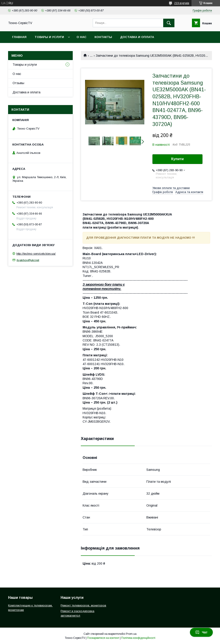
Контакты (103, 37)
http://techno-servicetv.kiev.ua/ (36, 254)
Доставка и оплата (137, 37)
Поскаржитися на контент (103, 638)
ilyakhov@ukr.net (28, 260)
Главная (19, 37)
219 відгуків (182, 3)
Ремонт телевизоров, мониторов (83, 605)
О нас (81, 37)
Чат (201, 632)
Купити (178, 159)
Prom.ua (131, 634)
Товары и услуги (49, 37)
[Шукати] (169, 23)
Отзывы (18, 83)
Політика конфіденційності (138, 638)
